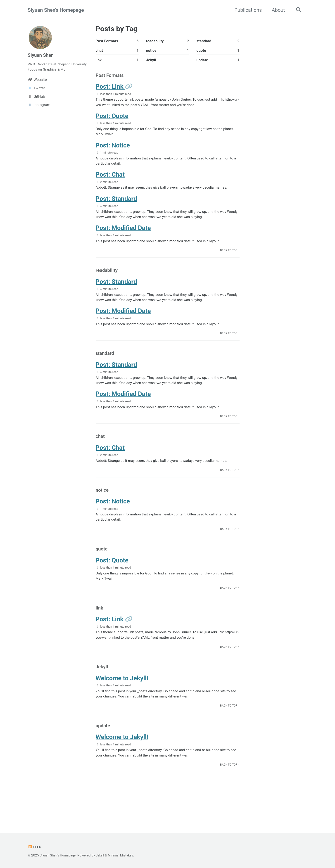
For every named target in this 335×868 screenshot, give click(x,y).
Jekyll (103, 855)
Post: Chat (110, 180)
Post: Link (110, 89)
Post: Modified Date (123, 235)
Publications (246, 10)
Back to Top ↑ (229, 258)
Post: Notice (113, 149)
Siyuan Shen (42, 55)
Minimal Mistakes (124, 855)
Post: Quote (112, 119)
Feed (35, 847)
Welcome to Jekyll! (122, 701)
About (277, 10)
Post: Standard (116, 205)
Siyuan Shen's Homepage (56, 10)
